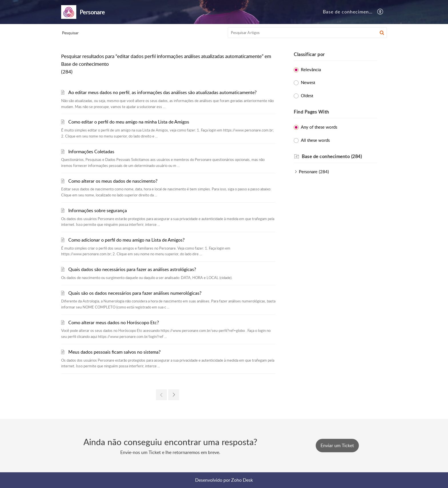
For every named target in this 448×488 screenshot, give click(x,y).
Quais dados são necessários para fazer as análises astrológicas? (132, 269)
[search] (307, 33)
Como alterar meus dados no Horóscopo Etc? (114, 322)
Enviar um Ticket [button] (337, 445)
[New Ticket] (337, 445)
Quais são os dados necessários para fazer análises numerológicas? (135, 293)
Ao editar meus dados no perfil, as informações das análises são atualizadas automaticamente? (162, 92)
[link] (161, 395)
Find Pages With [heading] (311, 112)
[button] (380, 12)
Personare (308, 172)
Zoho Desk (242, 480)
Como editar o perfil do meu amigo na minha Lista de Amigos (129, 122)
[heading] (339, 157)
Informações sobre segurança (98, 210)
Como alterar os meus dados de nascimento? (113, 181)
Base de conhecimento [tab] (348, 12)
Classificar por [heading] (309, 54)
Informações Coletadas (91, 152)
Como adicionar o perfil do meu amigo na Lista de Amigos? (126, 240)
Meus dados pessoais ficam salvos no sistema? (114, 352)
